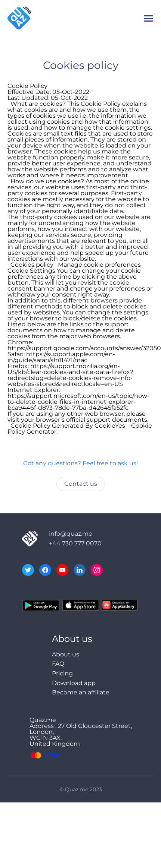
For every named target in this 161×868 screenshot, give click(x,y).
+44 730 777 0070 (75, 543)
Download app (74, 683)
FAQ (58, 664)
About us (66, 654)
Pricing (62, 673)
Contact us (81, 484)
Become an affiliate (81, 692)
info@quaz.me (71, 534)
